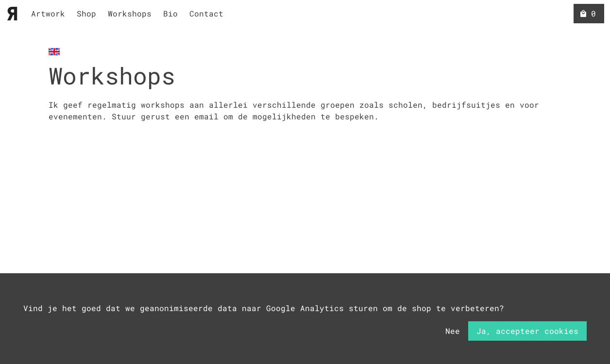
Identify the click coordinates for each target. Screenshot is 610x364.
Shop (86, 13)
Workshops (130, 13)
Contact (206, 13)
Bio (170, 13)
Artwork (48, 13)
